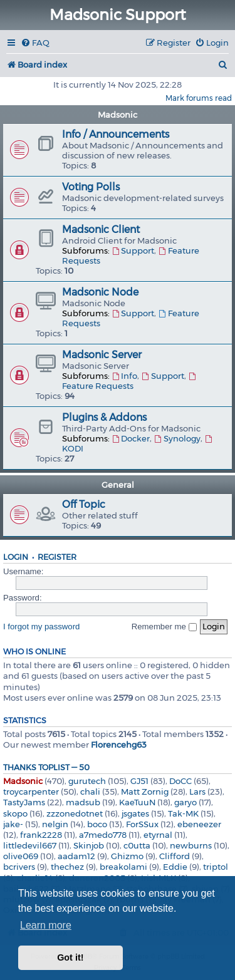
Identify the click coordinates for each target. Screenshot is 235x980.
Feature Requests (130, 382)
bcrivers (19, 867)
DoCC (180, 781)
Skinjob (89, 845)
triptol (216, 867)
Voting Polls (91, 187)
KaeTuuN (137, 802)
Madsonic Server (102, 355)
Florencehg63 (119, 745)
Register (57, 557)
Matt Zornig (145, 792)
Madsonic (118, 115)
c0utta (137, 845)
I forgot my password (41, 627)
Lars (197, 792)
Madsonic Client (101, 230)
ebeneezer (199, 824)
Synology (177, 438)
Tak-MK (183, 813)
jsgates (135, 813)
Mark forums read (199, 98)
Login (16, 557)
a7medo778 (103, 835)
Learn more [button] (46, 925)
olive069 (21, 856)
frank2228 (41, 835)
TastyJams (24, 802)
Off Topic (84, 504)
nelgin (55, 824)
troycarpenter (31, 792)
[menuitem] (35, 43)
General (118, 485)
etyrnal (158, 835)
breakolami (123, 867)
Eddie (175, 867)
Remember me (164, 627)
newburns (191, 845)
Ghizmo (127, 856)
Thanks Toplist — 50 (46, 767)
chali (90, 792)
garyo (185, 802)
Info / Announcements (116, 134)
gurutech (87, 781)
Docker (131, 438)
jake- (13, 824)
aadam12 (76, 856)
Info (124, 376)
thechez (67, 867)
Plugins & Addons (104, 417)
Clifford (175, 856)
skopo (15, 813)
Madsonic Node (100, 292)
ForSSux (142, 824)
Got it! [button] (70, 957)
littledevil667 (30, 845)
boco (97, 824)
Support (133, 250)
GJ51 (139, 781)
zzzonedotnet (75, 813)
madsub (83, 802)
